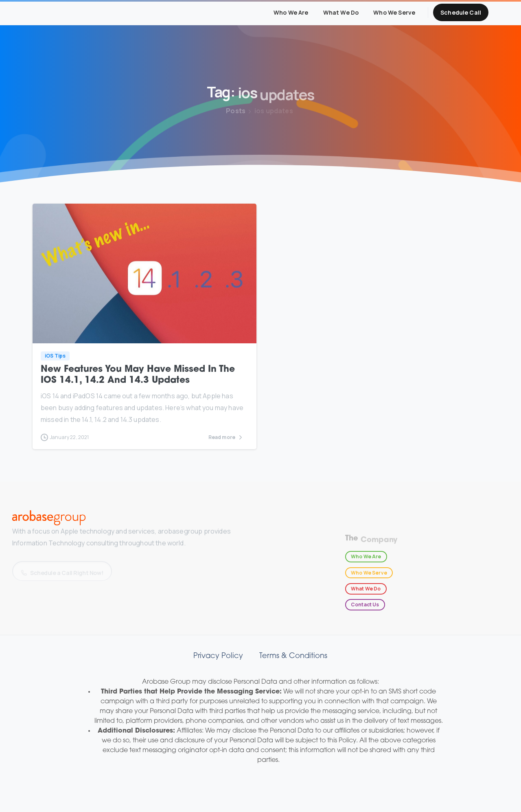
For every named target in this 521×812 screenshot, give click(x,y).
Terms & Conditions (293, 656)
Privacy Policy (218, 656)
